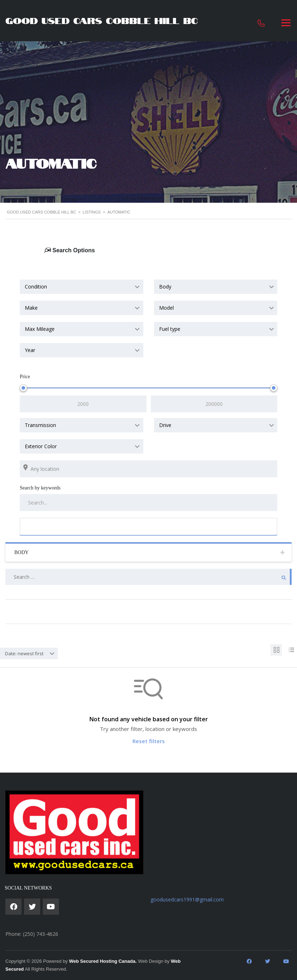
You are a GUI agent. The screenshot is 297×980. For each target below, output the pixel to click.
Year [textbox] (30, 350)
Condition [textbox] (36, 287)
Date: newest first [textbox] (24, 653)
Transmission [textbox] (40, 425)
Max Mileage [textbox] (40, 329)
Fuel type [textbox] (170, 329)
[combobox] (82, 287)
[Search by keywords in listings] (148, 503)
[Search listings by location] (148, 469)
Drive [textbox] (165, 425)
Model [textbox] (166, 308)
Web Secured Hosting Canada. (103, 961)
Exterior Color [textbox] (41, 446)
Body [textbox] (165, 287)
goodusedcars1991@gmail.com (187, 899)
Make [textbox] (31, 308)
